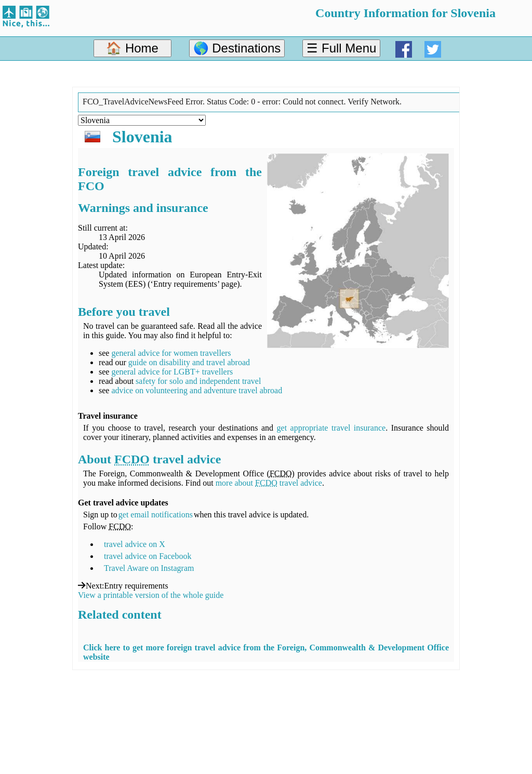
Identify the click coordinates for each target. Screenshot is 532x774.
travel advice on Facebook (148, 556)
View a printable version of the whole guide (151, 595)
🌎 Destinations (237, 48)
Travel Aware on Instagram (149, 568)
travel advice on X (135, 544)
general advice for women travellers (171, 353)
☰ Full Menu (341, 48)
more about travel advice (269, 483)
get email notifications (156, 515)
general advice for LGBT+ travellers (172, 372)
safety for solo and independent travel (198, 381)
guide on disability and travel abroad (189, 362)
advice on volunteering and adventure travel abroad (197, 390)
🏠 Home (132, 48)
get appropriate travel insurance (331, 428)
